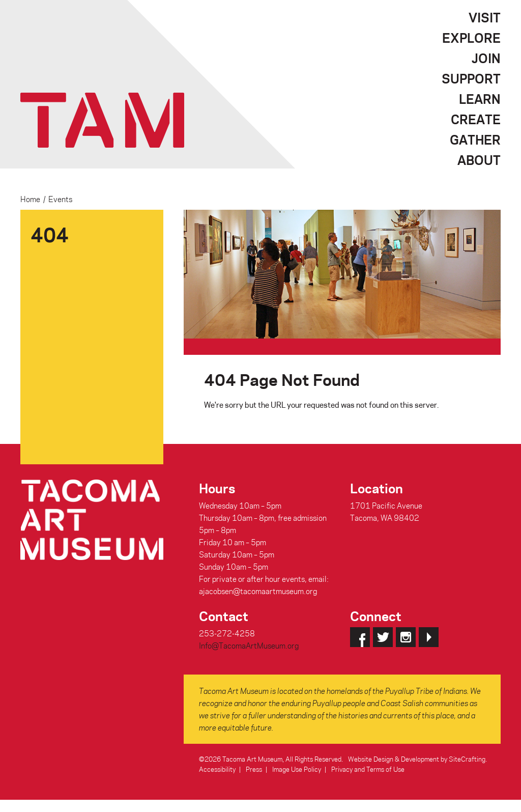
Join (486, 58)
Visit (485, 17)
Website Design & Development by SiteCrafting (417, 759)
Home (30, 199)
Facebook (360, 637)
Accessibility (217, 769)
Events (60, 199)
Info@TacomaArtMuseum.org (249, 646)
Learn (480, 99)
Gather (475, 139)
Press (254, 769)
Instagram (406, 637)
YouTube (429, 637)
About (479, 160)
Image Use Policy (297, 769)
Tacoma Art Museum (102, 120)
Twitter (383, 637)
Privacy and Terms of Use (368, 769)
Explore (471, 38)
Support (471, 78)
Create (476, 119)
